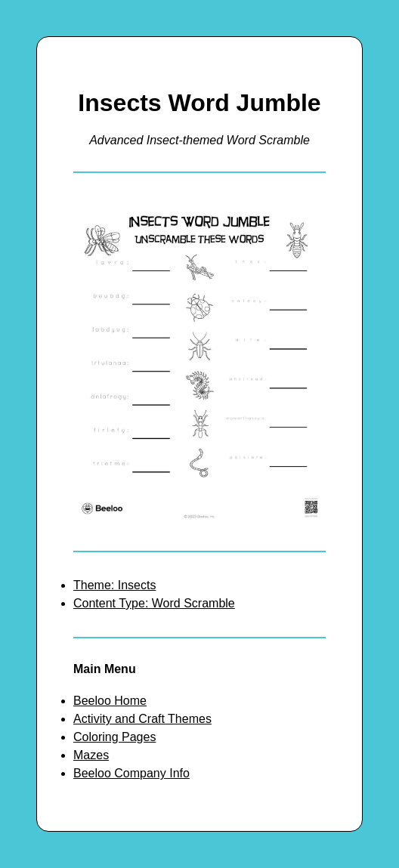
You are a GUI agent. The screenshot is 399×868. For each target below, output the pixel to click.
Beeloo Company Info (131, 773)
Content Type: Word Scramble (154, 603)
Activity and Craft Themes (142, 719)
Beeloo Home (110, 701)
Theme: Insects (114, 585)
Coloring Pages (114, 737)
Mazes (91, 755)
